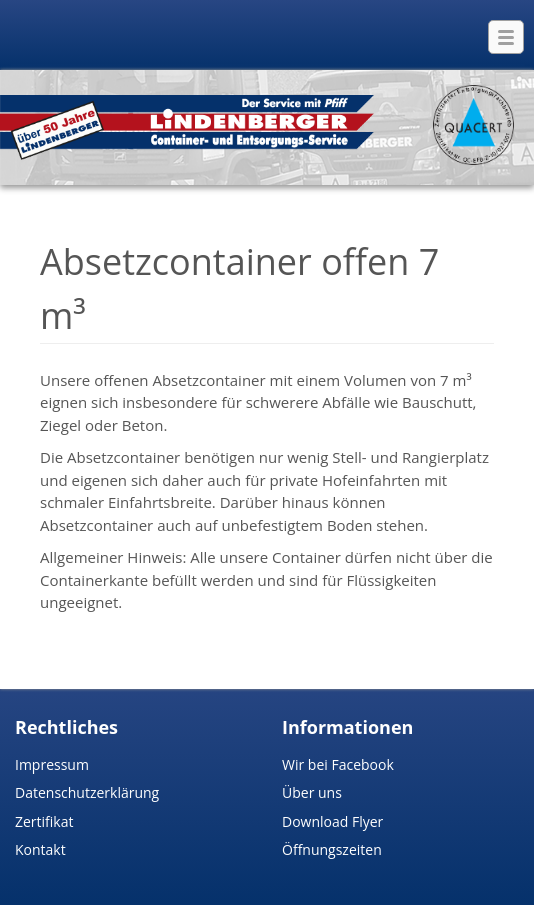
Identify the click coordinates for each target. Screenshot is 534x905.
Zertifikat (44, 821)
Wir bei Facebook (338, 764)
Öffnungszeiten (332, 849)
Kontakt (40, 849)
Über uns (312, 792)
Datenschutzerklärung (87, 792)
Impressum (52, 764)
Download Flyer (332, 821)
